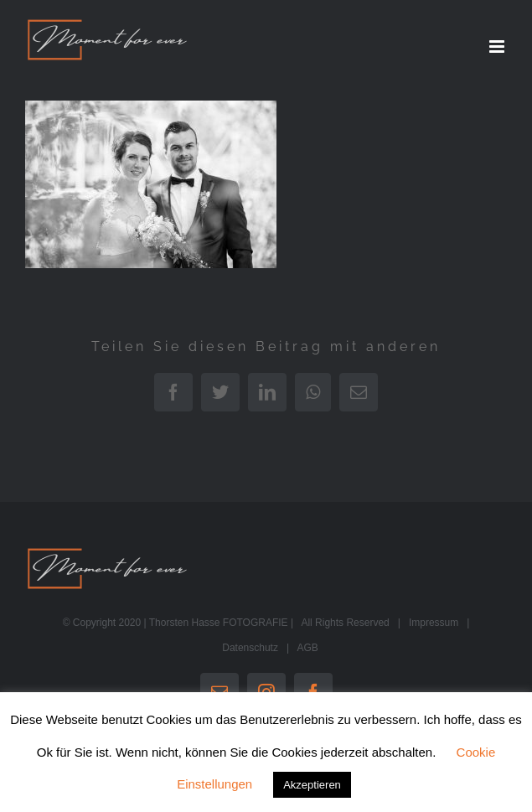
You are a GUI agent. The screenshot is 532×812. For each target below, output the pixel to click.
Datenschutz (250, 648)
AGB (307, 648)
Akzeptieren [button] (312, 785)
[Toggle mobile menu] (498, 47)
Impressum (434, 623)
